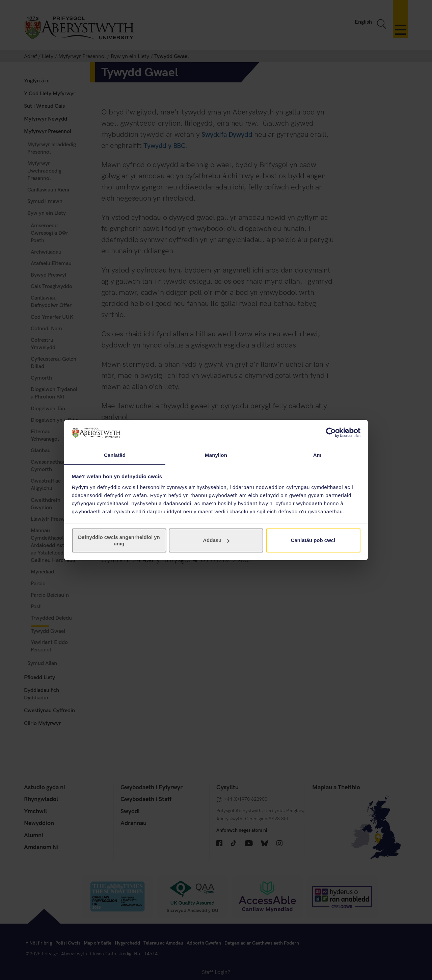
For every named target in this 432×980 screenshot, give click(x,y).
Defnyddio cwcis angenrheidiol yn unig (119, 540)
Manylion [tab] (216, 455)
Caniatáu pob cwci (313, 540)
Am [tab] (317, 455)
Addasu (216, 540)
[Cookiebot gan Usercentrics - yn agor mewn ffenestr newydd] (331, 432)
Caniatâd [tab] (115, 455)
